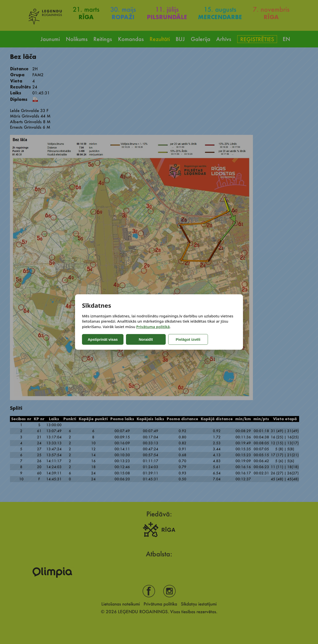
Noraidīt (146, 339)
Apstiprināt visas (103, 339)
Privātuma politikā (153, 327)
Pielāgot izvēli (188, 339)
